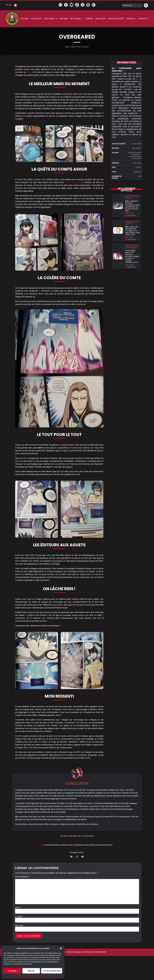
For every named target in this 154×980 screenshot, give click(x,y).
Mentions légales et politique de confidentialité (40, 976)
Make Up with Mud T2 (132, 223)
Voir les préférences (52, 971)
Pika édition (90, 845)
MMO (71, 845)
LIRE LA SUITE (130, 213)
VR (111, 845)
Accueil (25, 19)
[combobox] (132, 5)
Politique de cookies (15, 976)
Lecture (64, 19)
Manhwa (64, 845)
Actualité (36, 19)
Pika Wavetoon (103, 845)
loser (29, 72)
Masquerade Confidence (132, 247)
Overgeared (79, 845)
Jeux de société (116, 19)
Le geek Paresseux (51, 845)
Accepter (12, 971)
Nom (18, 908)
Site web (19, 926)
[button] (61, 948)
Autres (131, 19)
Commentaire (22, 877)
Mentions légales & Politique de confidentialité (87, 952)
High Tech (100, 19)
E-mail (19, 917)
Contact (143, 19)
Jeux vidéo (50, 19)
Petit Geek (77, 19)
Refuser (31, 971)
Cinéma (89, 19)
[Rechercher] (146, 5)
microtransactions (73, 182)
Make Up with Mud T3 (132, 197)
